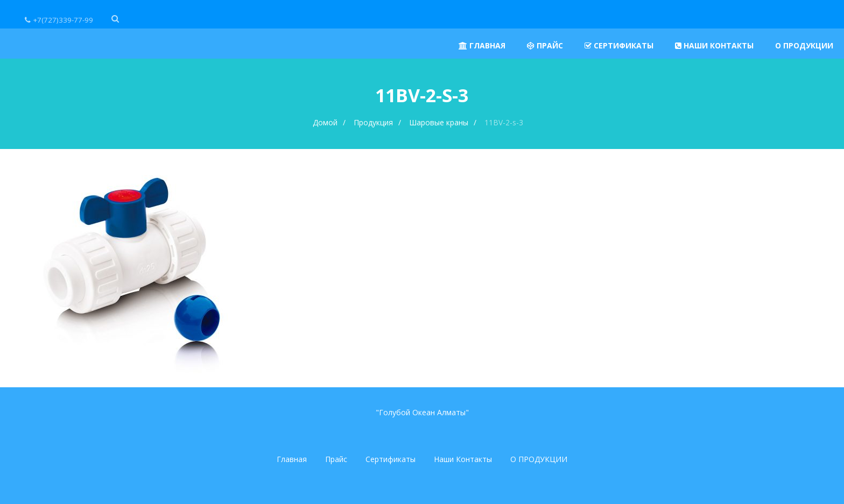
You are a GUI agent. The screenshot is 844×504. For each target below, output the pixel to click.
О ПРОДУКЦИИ (539, 459)
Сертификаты (391, 459)
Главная (292, 459)
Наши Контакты (463, 459)
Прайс (336, 459)
